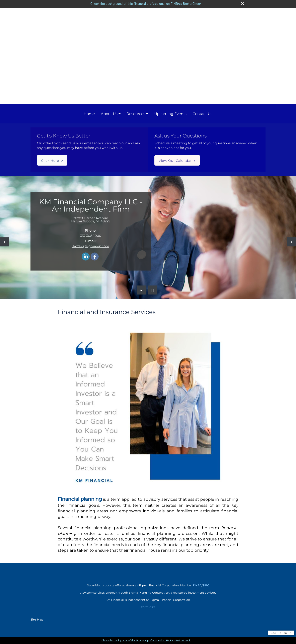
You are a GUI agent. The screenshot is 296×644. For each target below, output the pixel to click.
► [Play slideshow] (141, 290)
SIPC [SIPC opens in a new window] (206, 585)
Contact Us (202, 114)
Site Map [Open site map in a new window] (37, 620)
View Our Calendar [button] (175, 161)
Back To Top (281, 633)
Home (89, 114)
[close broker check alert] (243, 4)
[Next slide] (291, 242)
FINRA (197, 585)
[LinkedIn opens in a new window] (86, 261)
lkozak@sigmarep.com (91, 250)
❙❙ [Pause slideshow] (153, 290)
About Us (109, 114)
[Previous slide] (5, 242)
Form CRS (148, 607)
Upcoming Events (170, 114)
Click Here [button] (50, 161)
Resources (136, 114)
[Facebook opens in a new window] (95, 261)
